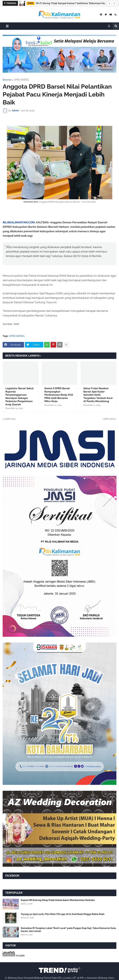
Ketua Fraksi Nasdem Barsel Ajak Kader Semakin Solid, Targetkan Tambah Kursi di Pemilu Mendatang (98, 395)
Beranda (7, 80)
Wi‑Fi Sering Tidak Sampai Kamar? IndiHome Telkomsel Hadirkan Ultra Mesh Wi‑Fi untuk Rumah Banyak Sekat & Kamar (71, 3)
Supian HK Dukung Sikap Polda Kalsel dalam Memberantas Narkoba (58, 900)
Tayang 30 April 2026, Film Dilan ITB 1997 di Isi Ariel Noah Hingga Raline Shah (63, 914)
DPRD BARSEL (22, 80)
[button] (110, 3)
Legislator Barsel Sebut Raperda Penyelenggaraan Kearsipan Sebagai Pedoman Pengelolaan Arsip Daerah (20, 396)
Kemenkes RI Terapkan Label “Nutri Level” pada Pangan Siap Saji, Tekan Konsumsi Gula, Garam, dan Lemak (68, 930)
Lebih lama (109, 419)
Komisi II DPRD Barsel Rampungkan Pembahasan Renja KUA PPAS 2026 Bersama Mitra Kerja (59, 395)
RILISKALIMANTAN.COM (19, 222)
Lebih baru (10, 419)
